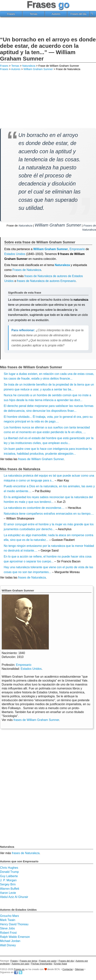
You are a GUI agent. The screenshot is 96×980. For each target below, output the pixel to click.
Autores (56, 14)
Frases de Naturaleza (27, 270)
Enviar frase (61, 964)
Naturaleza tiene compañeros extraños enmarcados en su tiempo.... (49, 514)
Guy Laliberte (9, 876)
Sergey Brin (8, 884)
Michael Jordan (10, 941)
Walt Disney (8, 945)
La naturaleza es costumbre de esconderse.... (34, 508)
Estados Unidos (15, 254)
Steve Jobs (7, 928)
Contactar (68, 969)
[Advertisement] (48, 27)
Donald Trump (9, 872)
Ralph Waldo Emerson (15, 937)
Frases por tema (28, 961)
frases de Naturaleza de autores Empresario (46, 281)
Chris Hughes (9, 868)
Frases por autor (48, 961)
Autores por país (20, 964)
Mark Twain (8, 920)
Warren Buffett (10, 889)
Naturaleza (29, 66)
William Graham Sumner (38, 69)
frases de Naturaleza (32, 577)
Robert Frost (8, 933)
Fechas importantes (42, 964)
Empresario (24, 665)
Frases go (19, 969)
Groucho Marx (9, 916)
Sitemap (79, 969)
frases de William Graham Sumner (41, 459)
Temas (33, 14)
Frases (11, 14)
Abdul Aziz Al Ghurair (14, 897)
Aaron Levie (8, 893)
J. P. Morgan (8, 880)
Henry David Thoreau (14, 924)
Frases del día (78, 14)
